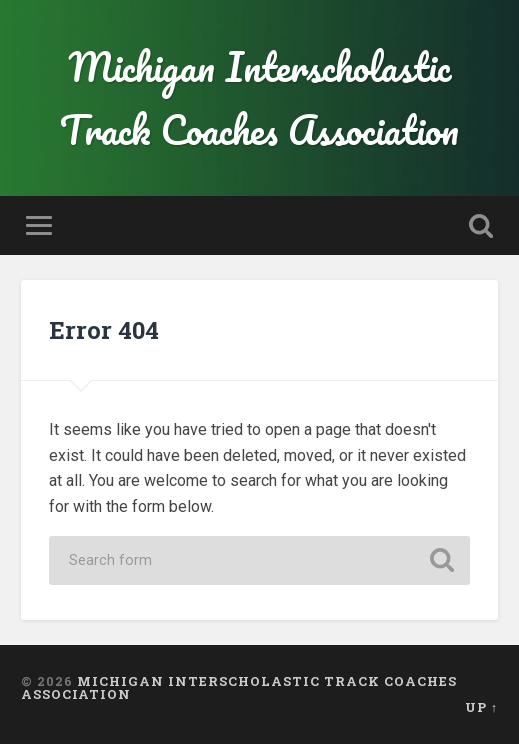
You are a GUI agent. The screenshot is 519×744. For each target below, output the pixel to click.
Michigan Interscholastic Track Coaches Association (259, 98)
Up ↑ (481, 707)
